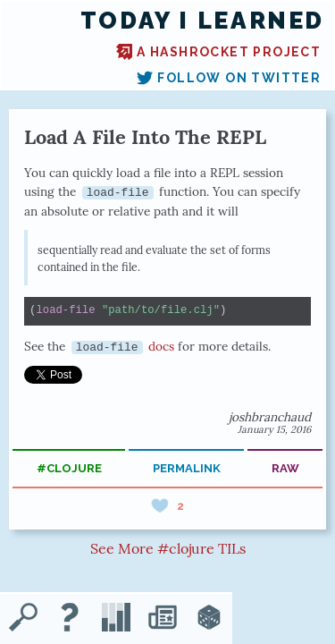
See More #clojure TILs (168, 548)
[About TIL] (70, 619)
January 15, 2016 (274, 429)
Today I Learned (202, 21)
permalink (187, 468)
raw (285, 468)
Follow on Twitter (229, 78)
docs (123, 346)
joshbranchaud (270, 417)
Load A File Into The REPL (145, 137)
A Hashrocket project (218, 52)
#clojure (69, 468)
